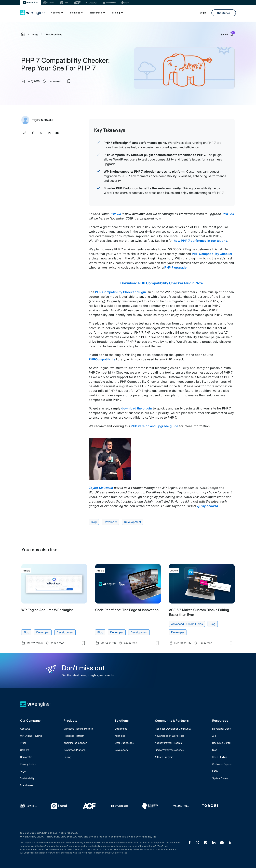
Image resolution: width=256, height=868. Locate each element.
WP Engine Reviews (31, 736)
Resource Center (222, 743)
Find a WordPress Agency (169, 750)
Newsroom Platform (75, 750)
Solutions (76, 13)
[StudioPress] (109, 3)
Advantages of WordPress (170, 736)
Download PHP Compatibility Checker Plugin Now (162, 283)
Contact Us (26, 757)
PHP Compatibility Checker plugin (120, 292)
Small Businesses (124, 743)
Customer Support (222, 764)
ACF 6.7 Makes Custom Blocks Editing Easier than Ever (199, 612)
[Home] (33, 13)
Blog (35, 34)
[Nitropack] (92, 3)
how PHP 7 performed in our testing (201, 241)
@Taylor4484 (208, 506)
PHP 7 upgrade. (176, 267)
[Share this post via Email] (57, 133)
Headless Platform (74, 736)
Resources (97, 13)
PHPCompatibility (102, 359)
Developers (121, 750)
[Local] (64, 3)
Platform (56, 13)
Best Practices (54, 34)
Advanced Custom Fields (187, 624)
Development (132, 522)
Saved (228, 34)
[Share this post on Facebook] (33, 133)
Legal (23, 771)
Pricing (117, 13)
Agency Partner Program (169, 743)
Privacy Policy (28, 764)
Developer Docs (221, 729)
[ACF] (77, 3)
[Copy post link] (25, 133)
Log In (203, 13)
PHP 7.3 (115, 214)
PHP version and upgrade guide (154, 426)
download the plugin (137, 408)
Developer (110, 522)
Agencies (120, 736)
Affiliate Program (164, 757)
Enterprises (121, 729)
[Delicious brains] (125, 3)
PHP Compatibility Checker (212, 254)
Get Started (224, 13)
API (214, 736)
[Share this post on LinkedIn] (49, 133)
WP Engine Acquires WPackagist (47, 610)
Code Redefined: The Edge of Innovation (127, 610)
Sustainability (27, 778)
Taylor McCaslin (43, 120)
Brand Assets (27, 785)
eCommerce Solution (75, 743)
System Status (220, 778)
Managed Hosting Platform (78, 729)
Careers (25, 750)
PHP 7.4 (229, 214)
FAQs (215, 771)
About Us (25, 729)
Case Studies (220, 757)
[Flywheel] (49, 3)
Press (23, 743)
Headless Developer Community (173, 729)
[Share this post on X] (41, 133)
